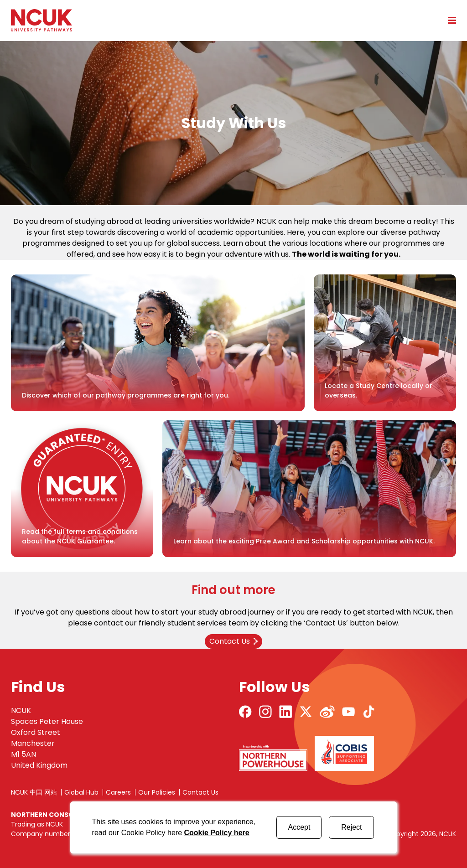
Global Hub (81, 792)
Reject (351, 827)
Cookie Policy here (216, 833)
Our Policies (157, 792)
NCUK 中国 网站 (34, 792)
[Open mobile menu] (449, 20)
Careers (118, 792)
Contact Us (200, 792)
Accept (299, 827)
